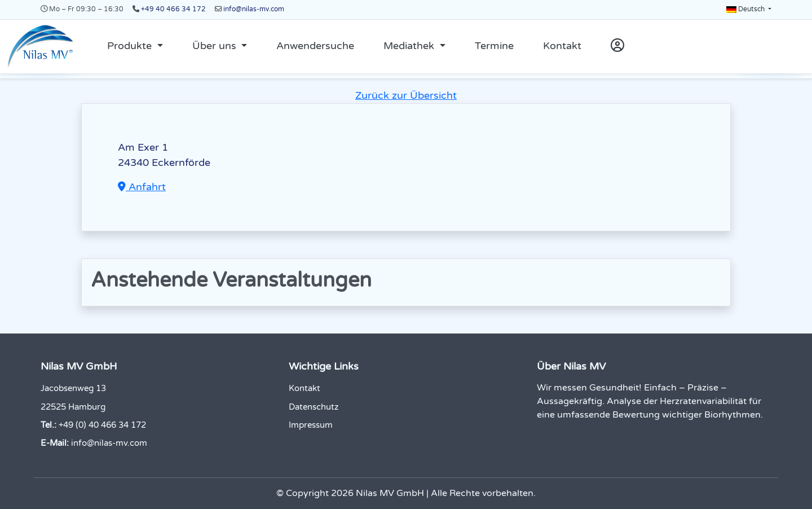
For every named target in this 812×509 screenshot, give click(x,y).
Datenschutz (314, 407)
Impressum (311, 425)
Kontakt (562, 46)
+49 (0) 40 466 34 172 (102, 425)
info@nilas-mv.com (254, 9)
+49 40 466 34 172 (173, 9)
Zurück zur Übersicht (406, 95)
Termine (494, 46)
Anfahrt (142, 187)
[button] (135, 46)
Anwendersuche (315, 46)
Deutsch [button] (746, 9)
